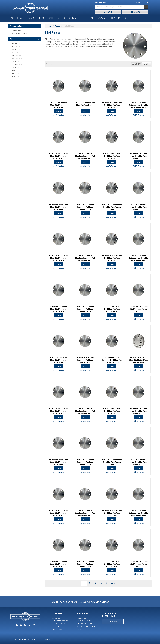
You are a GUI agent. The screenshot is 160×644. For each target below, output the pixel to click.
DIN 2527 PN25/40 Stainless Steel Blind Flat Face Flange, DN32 (139, 513)
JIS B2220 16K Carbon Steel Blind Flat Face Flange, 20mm (112, 309)
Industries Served (48, 18)
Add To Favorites (58, 115)
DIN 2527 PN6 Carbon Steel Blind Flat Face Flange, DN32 (58, 564)
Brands (31, 18)
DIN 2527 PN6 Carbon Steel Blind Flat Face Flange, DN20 (58, 309)
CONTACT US (142, 3)
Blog (83, 18)
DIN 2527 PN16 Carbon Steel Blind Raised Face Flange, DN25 (139, 360)
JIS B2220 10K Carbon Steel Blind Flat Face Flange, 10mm (58, 105)
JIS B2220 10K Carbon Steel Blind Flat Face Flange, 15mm (139, 156)
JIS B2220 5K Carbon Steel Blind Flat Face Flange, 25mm (112, 462)
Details (58, 111)
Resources (69, 18)
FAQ (79, 630)
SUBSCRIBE (113, 621)
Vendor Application (86, 627)
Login (108, 12)
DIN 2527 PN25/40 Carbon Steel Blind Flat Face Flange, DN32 (112, 513)
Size (12, 39)
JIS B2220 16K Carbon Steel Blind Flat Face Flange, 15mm (85, 207)
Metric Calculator (86, 624)
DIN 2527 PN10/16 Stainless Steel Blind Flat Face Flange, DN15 (139, 105)
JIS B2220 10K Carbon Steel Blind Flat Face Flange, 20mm (85, 309)
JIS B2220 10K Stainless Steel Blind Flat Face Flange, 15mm (58, 207)
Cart (135, 12)
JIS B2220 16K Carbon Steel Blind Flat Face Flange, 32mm (112, 564)
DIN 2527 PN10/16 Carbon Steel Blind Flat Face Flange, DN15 (112, 105)
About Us (56, 618)
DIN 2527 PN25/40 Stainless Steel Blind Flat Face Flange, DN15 (85, 156)
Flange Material (17, 26)
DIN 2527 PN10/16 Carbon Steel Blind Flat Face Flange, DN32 (58, 513)
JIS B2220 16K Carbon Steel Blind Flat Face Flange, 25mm (85, 462)
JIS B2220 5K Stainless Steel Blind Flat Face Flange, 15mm (139, 207)
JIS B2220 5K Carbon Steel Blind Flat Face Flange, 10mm (85, 105)
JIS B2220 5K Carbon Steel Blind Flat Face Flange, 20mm (139, 309)
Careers (56, 627)
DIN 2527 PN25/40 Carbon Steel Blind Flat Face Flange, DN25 (58, 411)
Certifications (84, 621)
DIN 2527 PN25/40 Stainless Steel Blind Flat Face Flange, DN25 (85, 411)
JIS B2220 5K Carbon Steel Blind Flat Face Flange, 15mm (112, 207)
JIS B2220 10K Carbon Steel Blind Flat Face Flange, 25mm (139, 411)
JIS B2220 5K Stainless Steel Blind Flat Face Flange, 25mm (139, 462)
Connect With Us (119, 18)
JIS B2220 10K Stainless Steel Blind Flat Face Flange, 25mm (58, 462)
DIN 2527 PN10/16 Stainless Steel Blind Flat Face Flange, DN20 (85, 258)
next (113, 583)
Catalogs (82, 618)
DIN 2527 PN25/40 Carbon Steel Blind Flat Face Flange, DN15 (58, 156)
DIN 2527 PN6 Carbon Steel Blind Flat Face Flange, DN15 (112, 156)
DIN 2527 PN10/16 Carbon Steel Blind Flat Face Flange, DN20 (58, 258)
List (146, 64)
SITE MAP (45, 640)
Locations (57, 630)
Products (15, 18)
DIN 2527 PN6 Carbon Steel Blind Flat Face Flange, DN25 (112, 411)
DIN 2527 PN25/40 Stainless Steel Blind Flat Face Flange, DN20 (139, 258)
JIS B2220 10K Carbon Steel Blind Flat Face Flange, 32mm (85, 564)
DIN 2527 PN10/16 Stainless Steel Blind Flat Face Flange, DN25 (112, 360)
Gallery (136, 64)
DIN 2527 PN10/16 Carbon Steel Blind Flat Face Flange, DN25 (85, 360)
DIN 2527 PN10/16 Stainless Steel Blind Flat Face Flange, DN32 (85, 513)
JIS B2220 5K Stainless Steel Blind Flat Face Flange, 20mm (58, 360)
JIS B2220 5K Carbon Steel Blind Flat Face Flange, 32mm (139, 564)
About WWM (97, 18)
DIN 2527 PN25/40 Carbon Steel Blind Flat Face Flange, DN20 (112, 258)
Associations (58, 624)
